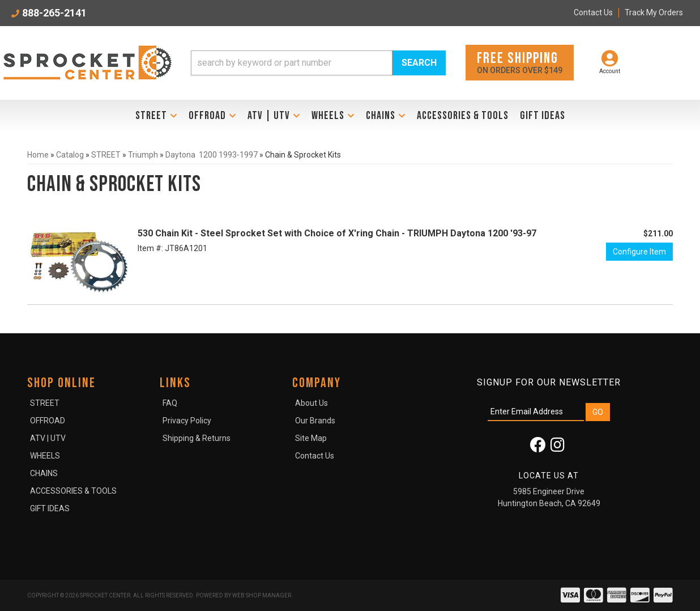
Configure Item (639, 252)
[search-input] (292, 63)
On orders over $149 (520, 62)
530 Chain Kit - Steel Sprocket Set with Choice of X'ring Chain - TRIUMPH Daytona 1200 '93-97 (337, 233)
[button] (318, 63)
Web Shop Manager (262, 595)
